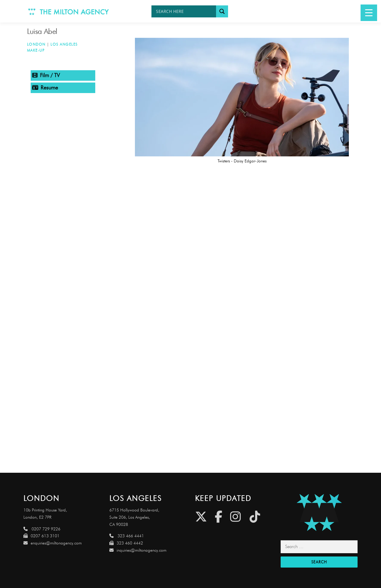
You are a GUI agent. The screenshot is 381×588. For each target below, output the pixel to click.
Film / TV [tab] (46, 75)
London (36, 44)
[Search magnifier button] (222, 11)
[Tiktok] (255, 517)
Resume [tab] (45, 88)
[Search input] (185, 11)
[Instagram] (235, 517)
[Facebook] (219, 517)
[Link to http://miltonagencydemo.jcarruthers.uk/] (319, 513)
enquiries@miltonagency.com (53, 543)
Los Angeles (64, 44)
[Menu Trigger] (369, 13)
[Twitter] (201, 517)
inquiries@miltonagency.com (138, 550)
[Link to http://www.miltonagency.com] (69, 11)
